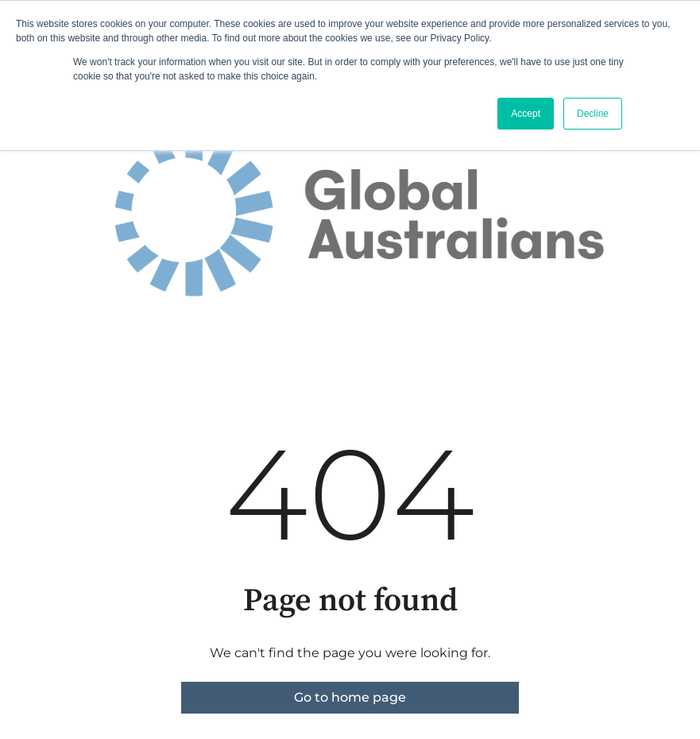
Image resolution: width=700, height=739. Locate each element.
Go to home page (350, 697)
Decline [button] (593, 114)
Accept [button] (526, 114)
